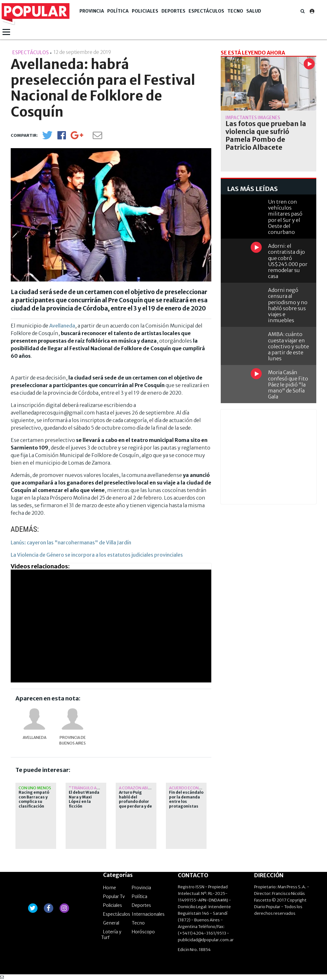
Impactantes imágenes (253, 118)
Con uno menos (35, 788)
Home (110, 888)
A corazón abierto (139, 788)
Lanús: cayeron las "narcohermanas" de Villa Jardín (71, 542)
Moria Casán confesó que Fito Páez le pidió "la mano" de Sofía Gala (288, 384)
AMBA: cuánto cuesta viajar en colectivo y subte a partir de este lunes (289, 346)
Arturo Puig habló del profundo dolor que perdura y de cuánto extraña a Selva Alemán (136, 804)
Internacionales (148, 914)
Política (118, 11)
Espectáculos (206, 11)
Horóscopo (143, 932)
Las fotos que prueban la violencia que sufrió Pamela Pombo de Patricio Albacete (266, 136)
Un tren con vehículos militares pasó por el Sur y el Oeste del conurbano (285, 217)
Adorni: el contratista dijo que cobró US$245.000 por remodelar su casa (288, 261)
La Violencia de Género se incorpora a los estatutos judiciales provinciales (97, 555)
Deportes (173, 11)
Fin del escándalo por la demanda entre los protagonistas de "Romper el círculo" (186, 804)
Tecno (235, 11)
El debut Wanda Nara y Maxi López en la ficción (84, 799)
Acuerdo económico (191, 788)
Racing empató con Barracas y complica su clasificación (34, 799)
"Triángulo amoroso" (93, 788)
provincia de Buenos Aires (73, 740)
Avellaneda (62, 326)
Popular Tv (114, 896)
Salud (254, 11)
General (111, 923)
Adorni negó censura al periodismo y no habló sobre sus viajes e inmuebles (288, 305)
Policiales (145, 11)
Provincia (92, 11)
